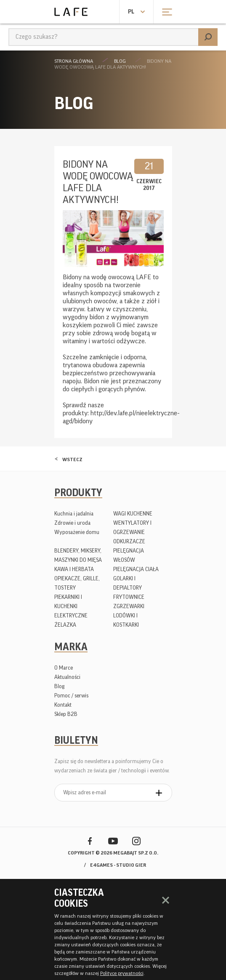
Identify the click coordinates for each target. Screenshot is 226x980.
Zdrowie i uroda (72, 523)
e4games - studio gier (118, 865)
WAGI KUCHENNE (133, 514)
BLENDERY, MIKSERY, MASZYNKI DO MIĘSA (78, 555)
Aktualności (67, 677)
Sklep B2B (66, 714)
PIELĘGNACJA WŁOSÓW (129, 555)
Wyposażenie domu (77, 532)
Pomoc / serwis (71, 696)
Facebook (90, 841)
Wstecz (72, 459)
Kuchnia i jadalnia (74, 514)
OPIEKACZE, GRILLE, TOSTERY (77, 583)
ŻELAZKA (65, 625)
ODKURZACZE (129, 541)
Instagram (136, 841)
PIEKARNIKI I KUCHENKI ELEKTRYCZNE (71, 606)
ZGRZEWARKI (129, 606)
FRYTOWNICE (129, 597)
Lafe (71, 12)
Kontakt (63, 705)
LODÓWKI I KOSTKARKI (126, 620)
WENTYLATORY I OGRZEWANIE (132, 527)
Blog (120, 61)
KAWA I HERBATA (74, 569)
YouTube (113, 841)
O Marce (64, 668)
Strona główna (74, 61)
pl (131, 12)
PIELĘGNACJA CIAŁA (136, 569)
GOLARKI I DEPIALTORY (128, 583)
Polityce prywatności (122, 973)
